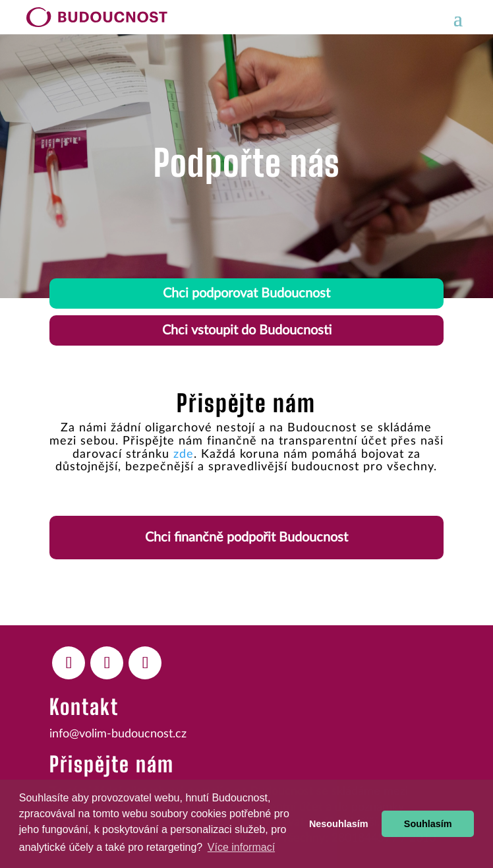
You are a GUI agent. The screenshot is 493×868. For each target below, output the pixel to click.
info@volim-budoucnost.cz (118, 734)
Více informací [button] (241, 847)
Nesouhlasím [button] (339, 824)
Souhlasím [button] (428, 824)
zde (184, 454)
